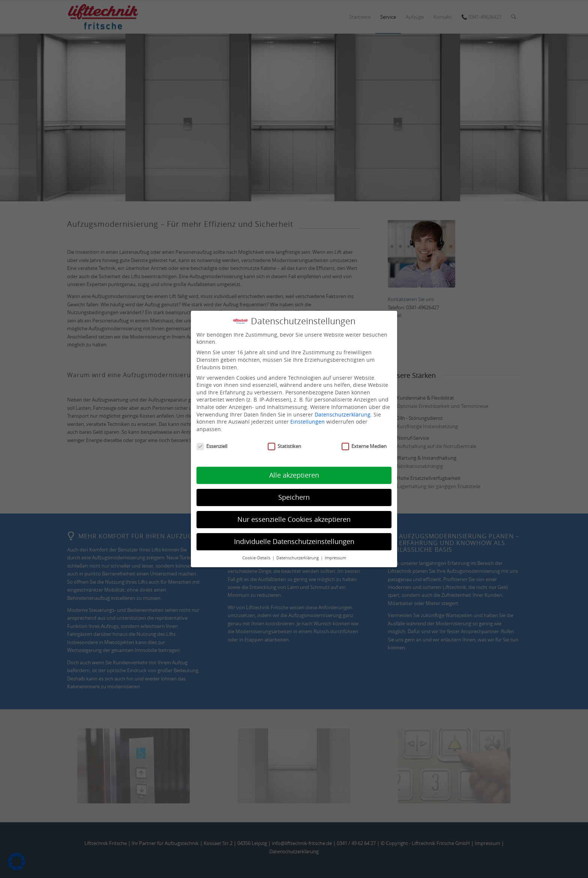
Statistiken (284, 446)
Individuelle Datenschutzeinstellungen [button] (294, 542)
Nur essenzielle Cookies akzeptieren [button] (294, 519)
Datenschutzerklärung (343, 414)
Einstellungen (307, 422)
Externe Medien (364, 446)
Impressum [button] (335, 558)
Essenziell (212, 446)
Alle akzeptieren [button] (294, 475)
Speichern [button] (294, 497)
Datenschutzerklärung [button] (298, 558)
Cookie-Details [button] (257, 558)
